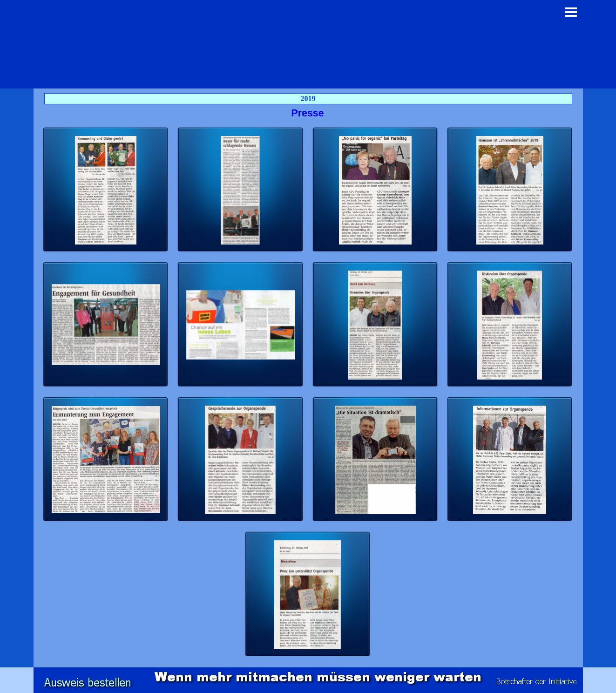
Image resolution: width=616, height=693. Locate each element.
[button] (106, 190)
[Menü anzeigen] (571, 12)
